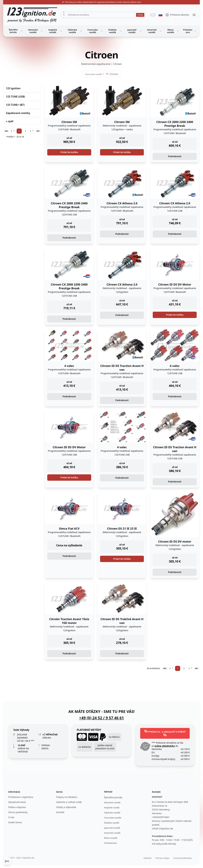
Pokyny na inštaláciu (67, 797)
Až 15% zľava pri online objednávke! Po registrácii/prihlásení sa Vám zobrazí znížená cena (101, 2)
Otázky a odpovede (66, 807)
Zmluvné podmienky (182, 858)
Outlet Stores (15, 822)
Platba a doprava (17, 807)
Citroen (114, 74)
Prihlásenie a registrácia (21, 797)
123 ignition (13, 88)
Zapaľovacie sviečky (18, 113)
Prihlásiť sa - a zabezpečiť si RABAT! (165, 733)
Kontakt (60, 812)
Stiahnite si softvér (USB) (69, 802)
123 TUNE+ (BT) (15, 105)
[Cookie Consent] (7, 861)
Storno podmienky (18, 812)
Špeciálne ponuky (16, 31)
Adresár (108, 792)
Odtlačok (147, 858)
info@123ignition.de (162, 829)
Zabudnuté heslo (17, 802)
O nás (11, 817)
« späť (10, 121)
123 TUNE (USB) (15, 97)
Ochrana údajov (162, 858)
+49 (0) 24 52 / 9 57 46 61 (101, 718)
